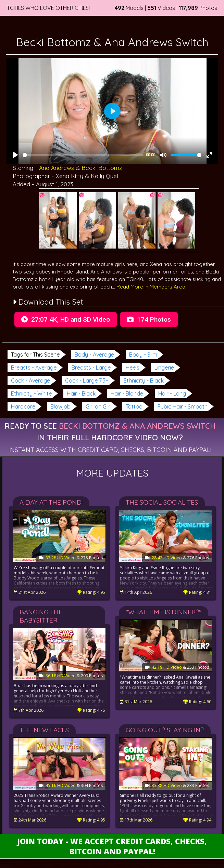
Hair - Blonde (127, 393)
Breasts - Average (34, 368)
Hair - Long (172, 393)
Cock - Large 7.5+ (87, 380)
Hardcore (23, 406)
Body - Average (94, 355)
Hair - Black (81, 393)
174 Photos (149, 319)
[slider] (83, 155)
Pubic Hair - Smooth (183, 406)
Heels (133, 368)
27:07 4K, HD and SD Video (66, 319)
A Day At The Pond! (51, 502)
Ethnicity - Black (144, 380)
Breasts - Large (91, 368)
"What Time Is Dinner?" (164, 612)
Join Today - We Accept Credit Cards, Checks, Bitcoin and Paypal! (112, 846)
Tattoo (134, 406)
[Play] (15, 155)
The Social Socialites (162, 502)
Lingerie (164, 368)
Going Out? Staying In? (165, 730)
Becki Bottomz (102, 168)
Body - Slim (143, 355)
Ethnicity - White (31, 393)
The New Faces (44, 730)
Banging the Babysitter (41, 616)
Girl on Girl (98, 406)
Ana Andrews (57, 168)
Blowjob (60, 406)
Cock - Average (30, 380)
